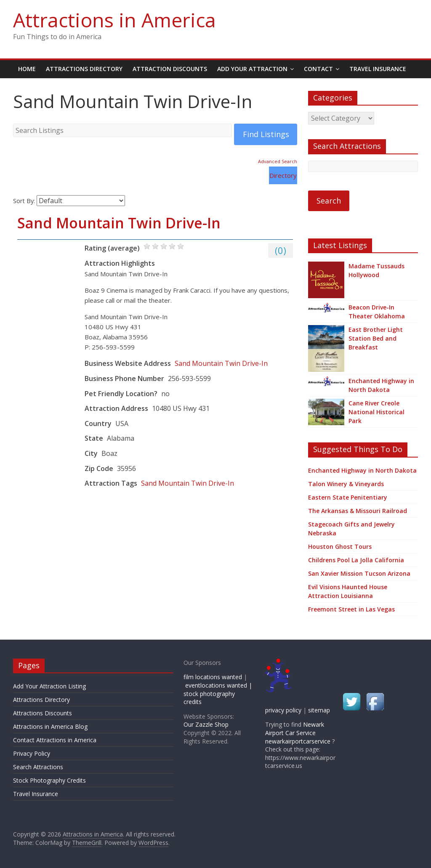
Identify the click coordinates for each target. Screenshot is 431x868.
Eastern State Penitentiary (348, 497)
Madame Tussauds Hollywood (376, 270)
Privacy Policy (32, 753)
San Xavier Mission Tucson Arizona (359, 573)
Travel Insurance (378, 69)
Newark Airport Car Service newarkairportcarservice (298, 733)
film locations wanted (213, 677)
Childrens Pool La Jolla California (356, 560)
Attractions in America (114, 20)
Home (27, 69)
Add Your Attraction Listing (49, 686)
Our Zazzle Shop (206, 724)
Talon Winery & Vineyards (346, 484)
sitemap (319, 710)
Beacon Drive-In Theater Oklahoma (377, 312)
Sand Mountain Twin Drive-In (119, 223)
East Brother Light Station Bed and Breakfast (376, 338)
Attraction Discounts (170, 69)
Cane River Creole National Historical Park (376, 412)
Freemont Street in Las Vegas (351, 609)
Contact (318, 69)
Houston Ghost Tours (340, 546)
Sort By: (24, 201)
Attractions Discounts (43, 713)
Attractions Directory (84, 69)
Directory (283, 175)
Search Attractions (38, 767)
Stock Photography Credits (49, 780)
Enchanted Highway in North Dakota (381, 385)
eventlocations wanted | (219, 685)
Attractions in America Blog (50, 726)
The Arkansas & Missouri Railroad (358, 511)
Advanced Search (278, 161)
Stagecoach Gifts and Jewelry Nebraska (351, 529)
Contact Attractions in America (55, 740)
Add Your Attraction (252, 69)
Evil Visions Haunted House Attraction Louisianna (348, 591)
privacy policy (283, 710)
